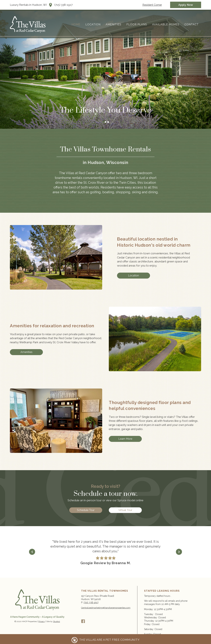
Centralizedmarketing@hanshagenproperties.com (106, 608)
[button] (83, 621)
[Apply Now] (186, 5)
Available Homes (166, 24)
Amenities (113, 24)
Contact (192, 24)
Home (76, 24)
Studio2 (57, 621)
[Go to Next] (167, 552)
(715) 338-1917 (63, 5)
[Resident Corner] (152, 5)
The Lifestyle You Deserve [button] (103, 122)
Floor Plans (137, 24)
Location (93, 24)
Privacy (42, 621)
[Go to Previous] (44, 552)
